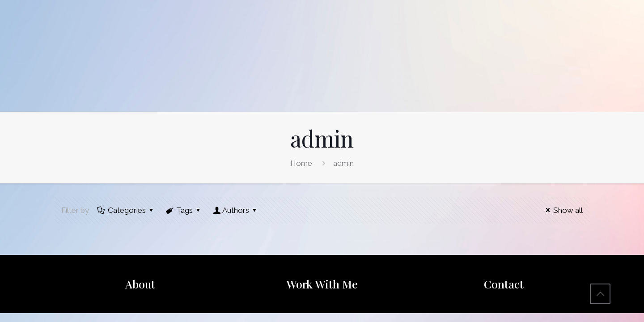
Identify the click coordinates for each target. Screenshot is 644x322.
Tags (184, 210)
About (140, 284)
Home (301, 163)
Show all (563, 210)
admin (343, 163)
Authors (236, 210)
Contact (504, 284)
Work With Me (322, 284)
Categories (126, 210)
